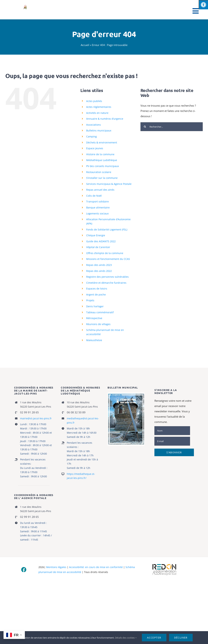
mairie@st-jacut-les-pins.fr (36, 418)
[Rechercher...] (172, 127)
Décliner (181, 637)
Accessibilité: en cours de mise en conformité (96, 567)
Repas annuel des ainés (100, 190)
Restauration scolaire (99, 172)
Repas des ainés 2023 (99, 265)
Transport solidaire (97, 201)
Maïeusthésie (94, 340)
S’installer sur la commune (102, 178)
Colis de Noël (94, 196)
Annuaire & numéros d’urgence (105, 119)
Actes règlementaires (99, 107)
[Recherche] (145, 127)
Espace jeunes (95, 148)
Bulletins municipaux (99, 130)
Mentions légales (56, 567)
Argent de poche (96, 295)
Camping (91, 136)
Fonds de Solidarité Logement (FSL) (107, 229)
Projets (90, 300)
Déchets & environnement (102, 142)
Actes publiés (94, 101)
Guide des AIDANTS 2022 (101, 241)
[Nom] (172, 431)
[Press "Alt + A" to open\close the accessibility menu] (203, 5)
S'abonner (174, 452)
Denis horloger (95, 306)
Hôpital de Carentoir (98, 247)
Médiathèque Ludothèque (102, 160)
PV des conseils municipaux (103, 166)
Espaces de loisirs (97, 289)
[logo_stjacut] (25, 6)
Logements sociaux (97, 213)
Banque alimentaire (98, 207)
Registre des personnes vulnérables (107, 277)
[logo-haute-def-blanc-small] (164, 564)
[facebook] (24, 570)
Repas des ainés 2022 (99, 271)
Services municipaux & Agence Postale (109, 184)
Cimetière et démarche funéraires (106, 283)
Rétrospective (94, 318)
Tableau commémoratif (100, 312)
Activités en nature (97, 113)
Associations (94, 125)
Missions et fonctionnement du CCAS (108, 259)
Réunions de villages (98, 324)
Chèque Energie (96, 235)
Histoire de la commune (100, 154)
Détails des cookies (126, 638)
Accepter (154, 637)
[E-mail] (172, 441)
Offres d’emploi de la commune (105, 253)
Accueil (85, 45)
